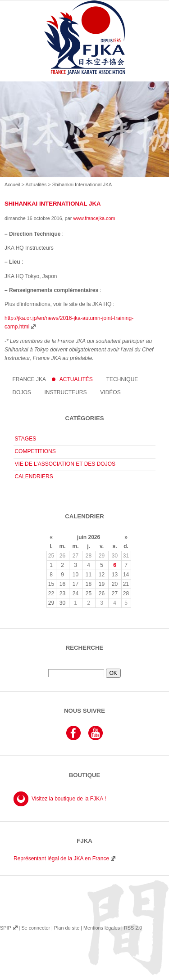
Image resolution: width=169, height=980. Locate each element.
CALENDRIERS (34, 477)
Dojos (21, 392)
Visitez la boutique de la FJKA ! (69, 799)
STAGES (25, 439)
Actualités (36, 184)
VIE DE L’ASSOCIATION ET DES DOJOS (65, 464)
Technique (122, 379)
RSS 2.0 (133, 928)
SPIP (5, 928)
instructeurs (66, 392)
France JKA (29, 379)
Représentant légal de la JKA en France (61, 859)
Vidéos (110, 392)
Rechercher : (84, 665)
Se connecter (36, 928)
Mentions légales (102, 928)
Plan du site (67, 928)
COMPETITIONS (35, 451)
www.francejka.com (94, 218)
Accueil (12, 184)
